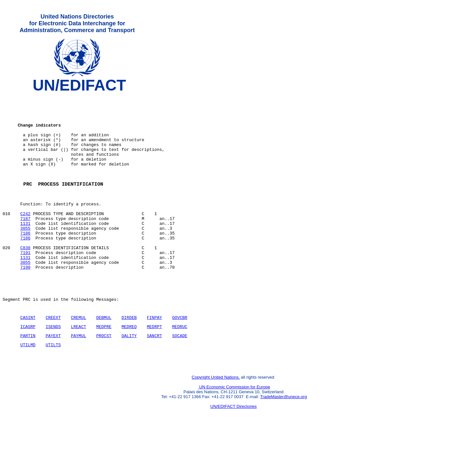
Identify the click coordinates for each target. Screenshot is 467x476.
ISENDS (53, 367)
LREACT (79, 367)
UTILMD (28, 387)
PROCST (104, 377)
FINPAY (155, 357)
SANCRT (155, 377)
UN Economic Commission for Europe (234, 432)
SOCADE (180, 377)
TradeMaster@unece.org (283, 442)
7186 (25, 260)
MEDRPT (155, 367)
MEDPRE (104, 367)
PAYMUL (79, 377)
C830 (25, 277)
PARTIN (28, 377)
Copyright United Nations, (216, 423)
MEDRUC (180, 367)
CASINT (28, 357)
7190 (25, 301)
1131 (25, 248)
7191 (25, 283)
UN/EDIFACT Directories (234, 452)
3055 (25, 254)
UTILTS (53, 387)
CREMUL (79, 357)
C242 (25, 237)
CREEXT (53, 357)
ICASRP (28, 367)
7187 (25, 242)
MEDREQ (129, 367)
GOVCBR (180, 357)
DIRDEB (129, 357)
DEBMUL (104, 357)
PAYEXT (53, 377)
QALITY (129, 377)
